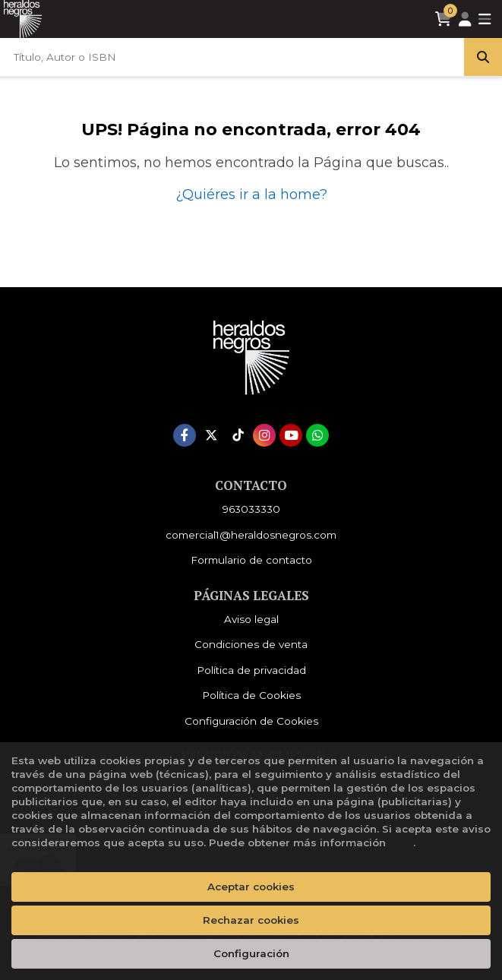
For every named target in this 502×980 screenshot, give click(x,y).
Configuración (251, 953)
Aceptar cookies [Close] (251, 887)
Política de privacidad (251, 670)
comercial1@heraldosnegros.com (251, 535)
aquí (401, 842)
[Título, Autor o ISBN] (232, 57)
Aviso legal (251, 619)
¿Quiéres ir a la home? (251, 194)
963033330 (251, 509)
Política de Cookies (251, 695)
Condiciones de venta (251, 644)
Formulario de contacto (251, 560)
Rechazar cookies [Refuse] (251, 920)
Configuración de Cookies (251, 721)
